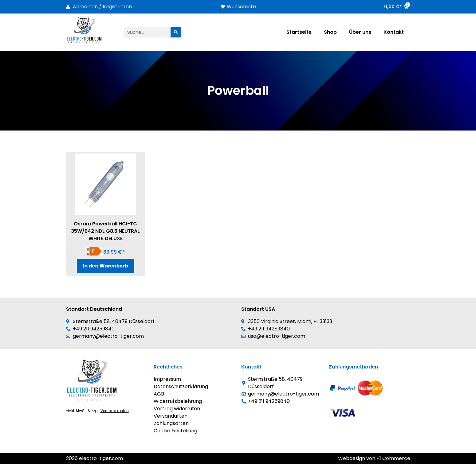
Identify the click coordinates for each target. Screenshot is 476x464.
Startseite (299, 32)
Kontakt (394, 32)
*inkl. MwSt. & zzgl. (97, 411)
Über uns (360, 32)
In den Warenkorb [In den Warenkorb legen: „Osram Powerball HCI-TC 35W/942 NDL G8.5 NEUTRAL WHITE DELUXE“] (106, 266)
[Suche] (176, 32)
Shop (330, 32)
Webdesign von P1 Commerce (374, 458)
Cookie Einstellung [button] (175, 431)
